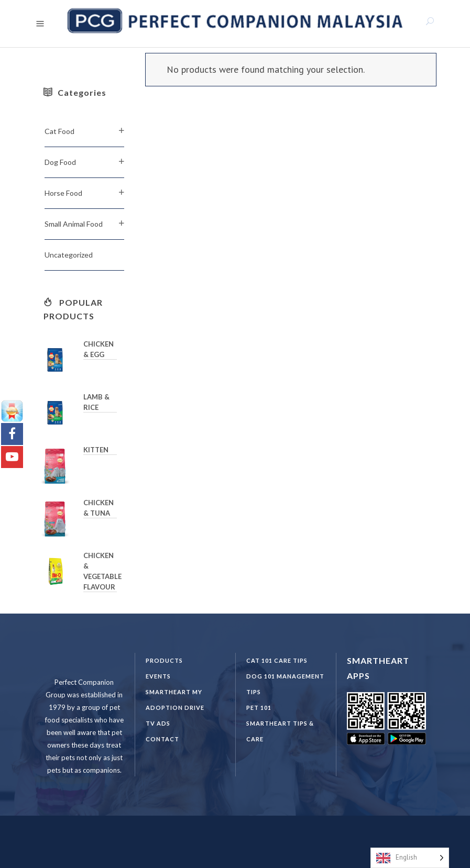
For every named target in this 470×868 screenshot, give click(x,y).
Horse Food (63, 193)
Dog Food (60, 162)
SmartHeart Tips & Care (280, 731)
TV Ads (158, 723)
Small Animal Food (74, 224)
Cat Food (59, 131)
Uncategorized (69, 255)
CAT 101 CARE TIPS (277, 660)
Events (158, 676)
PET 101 (259, 708)
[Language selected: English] (410, 858)
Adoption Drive (175, 708)
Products (164, 660)
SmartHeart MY (174, 692)
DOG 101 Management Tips (285, 684)
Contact (162, 739)
